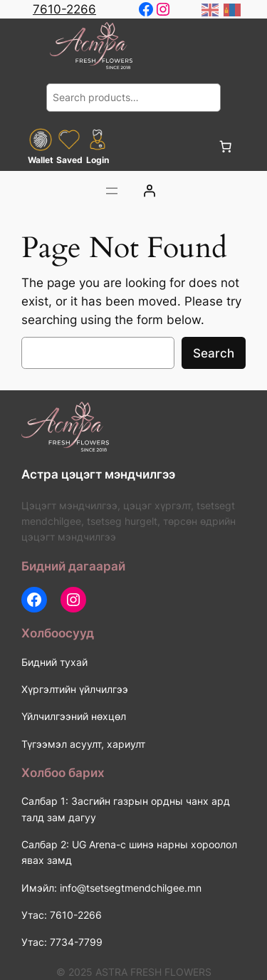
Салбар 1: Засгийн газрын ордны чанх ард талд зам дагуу (126, 809)
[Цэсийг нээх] (112, 191)
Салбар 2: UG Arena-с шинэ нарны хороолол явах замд (129, 852)
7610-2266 (64, 9)
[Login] (149, 191)
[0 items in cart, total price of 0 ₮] (226, 146)
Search (214, 353)
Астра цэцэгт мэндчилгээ (98, 474)
